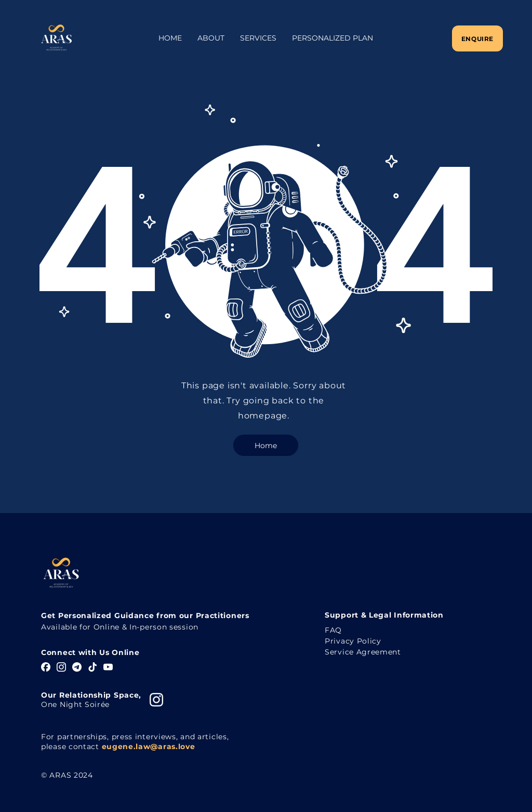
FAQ (333, 630)
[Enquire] (477, 38)
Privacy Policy (353, 641)
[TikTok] (92, 667)
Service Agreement (363, 652)
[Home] (266, 445)
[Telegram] (77, 667)
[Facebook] (46, 667)
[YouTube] (108, 667)
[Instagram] (61, 667)
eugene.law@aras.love (149, 746)
